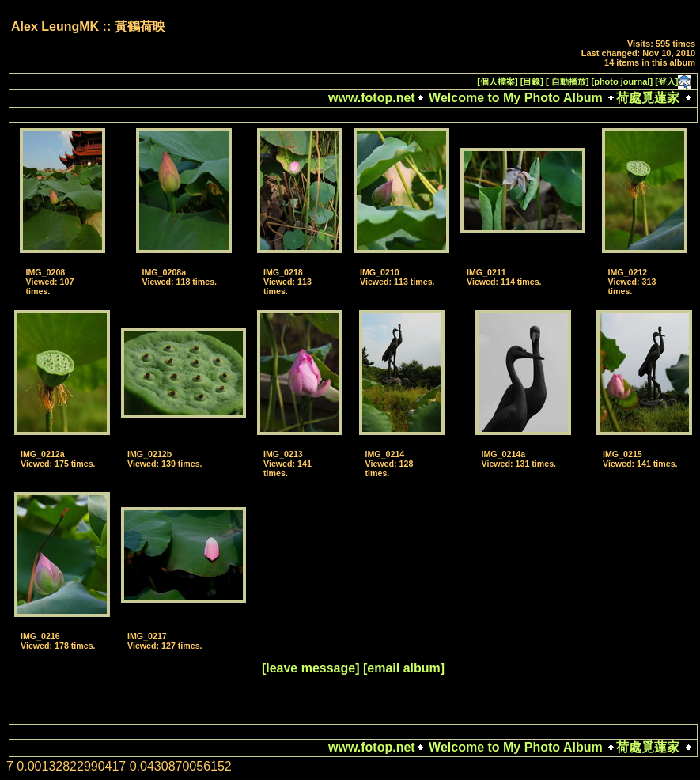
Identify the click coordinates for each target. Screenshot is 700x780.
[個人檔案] (497, 81)
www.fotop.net (372, 98)
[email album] (404, 668)
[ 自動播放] (567, 81)
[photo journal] (622, 81)
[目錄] (532, 81)
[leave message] (311, 668)
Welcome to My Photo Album (516, 98)
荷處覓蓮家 (648, 98)
